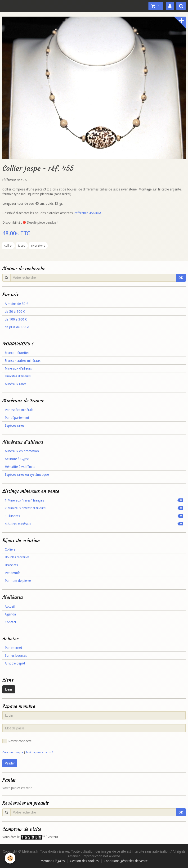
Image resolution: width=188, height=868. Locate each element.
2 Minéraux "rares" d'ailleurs (94, 508)
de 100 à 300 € (16, 319)
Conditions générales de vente (126, 861)
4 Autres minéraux (94, 524)
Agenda (10, 614)
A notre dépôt (15, 663)
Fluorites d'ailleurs (18, 376)
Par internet (13, 648)
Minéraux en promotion (22, 451)
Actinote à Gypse (17, 459)
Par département (17, 418)
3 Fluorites (94, 516)
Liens (9, 689)
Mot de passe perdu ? (40, 753)
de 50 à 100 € (15, 312)
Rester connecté (17, 741)
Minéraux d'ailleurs (18, 368)
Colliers (10, 549)
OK (181, 278)
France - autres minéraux (23, 361)
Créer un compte (13, 753)
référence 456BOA (88, 213)
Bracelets (11, 565)
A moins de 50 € (16, 304)
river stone (38, 246)
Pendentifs (13, 573)
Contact (10, 622)
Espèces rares (14, 425)
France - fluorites (17, 353)
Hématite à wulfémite (20, 467)
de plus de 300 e (17, 327)
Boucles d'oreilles (17, 557)
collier (8, 246)
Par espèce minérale (19, 410)
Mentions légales (53, 861)
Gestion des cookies (84, 861)
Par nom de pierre (18, 581)
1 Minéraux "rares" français (94, 500)
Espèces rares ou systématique (27, 475)
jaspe (22, 246)
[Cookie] (10, 858)
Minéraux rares (16, 384)
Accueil (10, 606)
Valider (10, 763)
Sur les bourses (16, 656)
